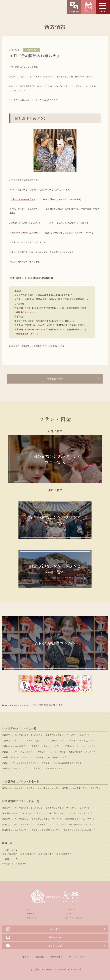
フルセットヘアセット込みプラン (26, 223)
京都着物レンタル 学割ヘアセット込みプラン (22, 735)
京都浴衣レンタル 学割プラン (15, 747)
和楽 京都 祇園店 (10, 854)
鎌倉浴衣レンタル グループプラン (80, 819)
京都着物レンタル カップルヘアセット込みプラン (68, 735)
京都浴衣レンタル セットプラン (48, 769)
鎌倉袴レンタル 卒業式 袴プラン (46, 830)
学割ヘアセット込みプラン (23, 199)
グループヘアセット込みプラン (26, 209)
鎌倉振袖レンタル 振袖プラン (15, 830)
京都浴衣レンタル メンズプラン (16, 769)
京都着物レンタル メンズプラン (83, 752)
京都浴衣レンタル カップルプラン (47, 747)
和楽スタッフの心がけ (74, 918)
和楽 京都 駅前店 (64, 854)
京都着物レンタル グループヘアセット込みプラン (24, 741)
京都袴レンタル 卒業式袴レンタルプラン (20, 763)
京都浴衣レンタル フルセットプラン (18, 752)
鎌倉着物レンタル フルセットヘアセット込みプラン (72, 814)
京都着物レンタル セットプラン (52, 752)
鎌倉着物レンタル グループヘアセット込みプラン (24, 814)
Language (74, 7)
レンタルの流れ (71, 910)
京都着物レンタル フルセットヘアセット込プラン (71, 741)
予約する (89, 7)
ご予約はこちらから (49, 100)
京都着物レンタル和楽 (31, 346)
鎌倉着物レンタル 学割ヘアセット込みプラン (22, 808)
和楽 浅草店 (7, 864)
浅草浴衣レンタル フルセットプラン (18, 788)
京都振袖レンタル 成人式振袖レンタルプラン (62, 763)
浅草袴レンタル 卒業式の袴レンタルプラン (81, 788)
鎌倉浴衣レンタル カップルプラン (47, 819)
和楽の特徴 (31, 918)
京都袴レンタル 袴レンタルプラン (17, 758)
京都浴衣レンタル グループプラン (80, 747)
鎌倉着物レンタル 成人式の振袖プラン (81, 830)
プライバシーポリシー (78, 957)
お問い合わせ (34, 938)
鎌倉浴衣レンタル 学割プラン (15, 819)
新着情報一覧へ (55, 379)
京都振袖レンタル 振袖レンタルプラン (53, 758)
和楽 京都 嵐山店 (46, 854)
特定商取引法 (56, 957)
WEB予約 (33, 929)
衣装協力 (68, 914)
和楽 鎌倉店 (21, 864)
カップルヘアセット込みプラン (25, 233)
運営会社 (26, 957)
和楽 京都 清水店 (28, 854)
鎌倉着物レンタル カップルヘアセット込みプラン (68, 808)
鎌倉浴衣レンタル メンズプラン (83, 825)
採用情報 (40, 957)
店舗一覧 (30, 914)
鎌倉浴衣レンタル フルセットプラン (18, 825)
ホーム (29, 910)
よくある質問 (34, 946)
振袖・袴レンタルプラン (48, 788)
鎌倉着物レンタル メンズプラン (52, 825)
